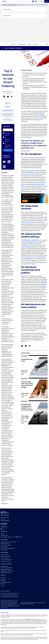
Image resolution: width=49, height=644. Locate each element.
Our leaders (3, 581)
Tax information (4, 550)
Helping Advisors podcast (6, 572)
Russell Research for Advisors (7, 571)
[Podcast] (4, 167)
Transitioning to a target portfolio (30, 240)
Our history (3, 579)
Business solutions (5, 555)
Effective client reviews (6, 556)
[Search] (47, 44)
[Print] (12, 97)
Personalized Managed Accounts (8, 548)
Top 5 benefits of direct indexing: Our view (9, 597)
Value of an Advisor (5, 558)
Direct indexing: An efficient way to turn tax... (10, 593)
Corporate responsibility (6, 582)
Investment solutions (5, 544)
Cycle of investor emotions (6, 560)
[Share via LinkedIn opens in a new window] (4, 97)
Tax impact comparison (6, 561)
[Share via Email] (8, 97)
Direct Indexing (39, 113)
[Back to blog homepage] (12, 48)
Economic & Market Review (7, 568)
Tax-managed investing (6, 545)
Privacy (32, 603)
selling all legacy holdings (28, 247)
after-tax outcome (39, 262)
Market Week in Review (6, 569)
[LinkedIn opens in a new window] (9, 162)
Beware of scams (25, 604)
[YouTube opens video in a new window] (4, 162)
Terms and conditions (26, 603)
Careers (2, 585)
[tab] (34, 1)
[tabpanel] (24, 23)
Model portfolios (4, 547)
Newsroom (3, 584)
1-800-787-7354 (4, 535)
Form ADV (31, 604)
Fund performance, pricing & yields (8, 542)
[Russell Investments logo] (4, 1)
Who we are (3, 577)
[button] (23, 9)
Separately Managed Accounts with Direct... (10, 595)
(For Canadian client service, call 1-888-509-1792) (11, 537)
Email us (3, 534)
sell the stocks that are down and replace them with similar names (33, 184)
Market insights (4, 566)
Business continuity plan (40, 603)
